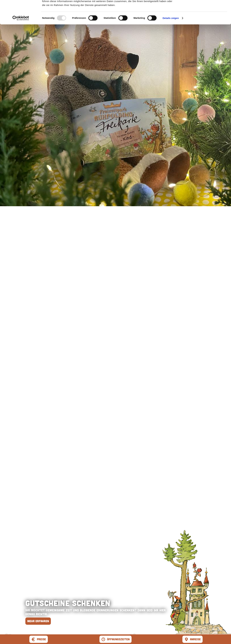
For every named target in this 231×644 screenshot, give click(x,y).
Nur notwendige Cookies (204, 17)
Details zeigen (171, 40)
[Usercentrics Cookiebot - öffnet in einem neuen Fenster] (21, 40)
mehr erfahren (38, 621)
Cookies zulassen (204, 8)
